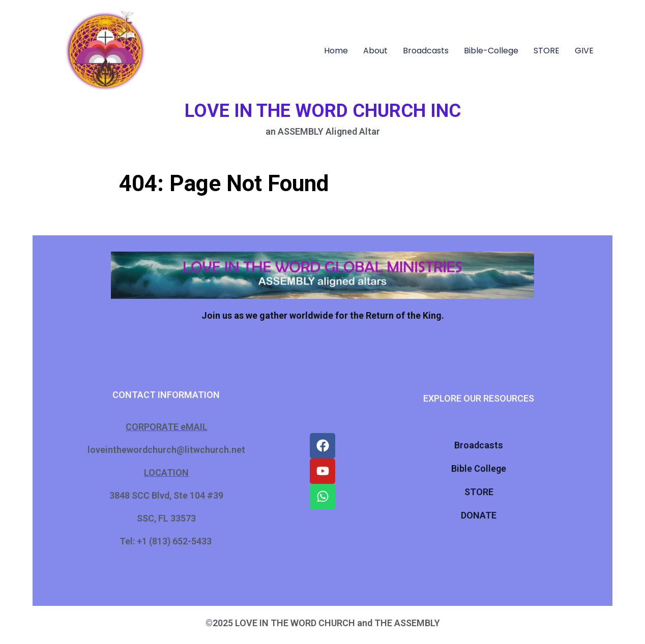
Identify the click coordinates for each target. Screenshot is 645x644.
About (375, 51)
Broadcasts (426, 51)
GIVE (584, 51)
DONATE (479, 514)
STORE (547, 51)
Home (336, 51)
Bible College (479, 467)
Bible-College (491, 51)
